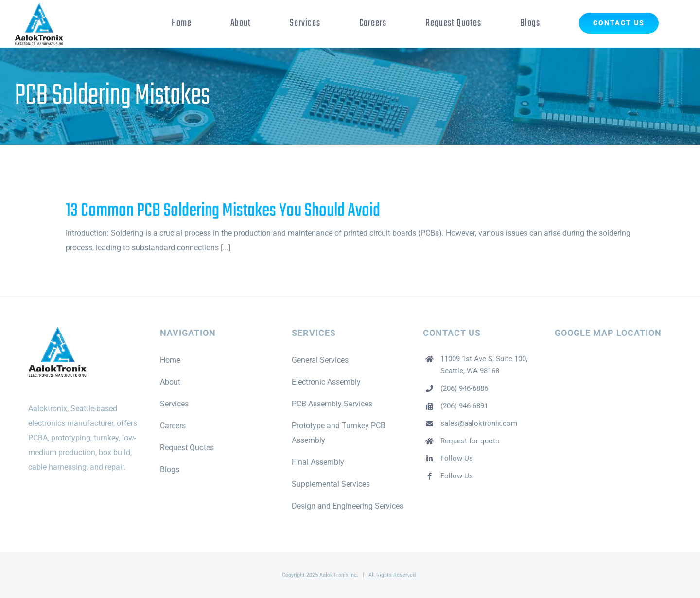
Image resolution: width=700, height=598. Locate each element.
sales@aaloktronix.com (479, 423)
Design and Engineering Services (348, 506)
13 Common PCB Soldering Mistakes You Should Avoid (223, 211)
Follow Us (457, 458)
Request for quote (470, 441)
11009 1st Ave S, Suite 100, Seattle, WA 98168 (484, 365)
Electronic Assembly (326, 382)
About (170, 382)
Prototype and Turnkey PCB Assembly (339, 433)
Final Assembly (318, 462)
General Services (320, 360)
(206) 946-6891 (464, 406)
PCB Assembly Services (332, 404)
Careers (173, 426)
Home (170, 360)
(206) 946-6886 (464, 388)
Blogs (170, 469)
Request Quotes (187, 448)
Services (174, 404)
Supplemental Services (331, 484)
